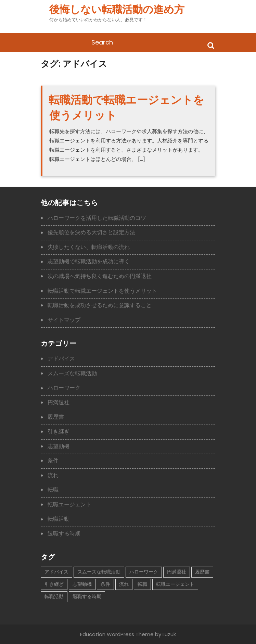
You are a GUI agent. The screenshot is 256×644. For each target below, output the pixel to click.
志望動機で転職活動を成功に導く (89, 261)
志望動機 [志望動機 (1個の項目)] (82, 584)
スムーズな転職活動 (72, 373)
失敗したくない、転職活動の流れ (89, 247)
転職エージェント (69, 504)
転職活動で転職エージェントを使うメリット (102, 291)
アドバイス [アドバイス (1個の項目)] (56, 572)
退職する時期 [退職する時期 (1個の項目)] (87, 596)
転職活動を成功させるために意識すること (100, 305)
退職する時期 (64, 534)
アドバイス (61, 359)
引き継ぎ (59, 432)
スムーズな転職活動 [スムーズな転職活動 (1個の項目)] (99, 572)
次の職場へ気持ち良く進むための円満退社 (100, 276)
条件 (53, 461)
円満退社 (59, 402)
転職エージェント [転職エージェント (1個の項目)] (175, 584)
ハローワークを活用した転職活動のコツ (97, 218)
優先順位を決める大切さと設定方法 (91, 232)
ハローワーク (64, 388)
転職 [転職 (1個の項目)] (142, 584)
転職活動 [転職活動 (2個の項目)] (54, 596)
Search (211, 45)
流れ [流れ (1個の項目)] (124, 584)
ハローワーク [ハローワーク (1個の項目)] (144, 572)
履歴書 (56, 417)
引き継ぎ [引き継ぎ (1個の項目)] (54, 584)
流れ (53, 475)
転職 (53, 490)
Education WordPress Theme (117, 634)
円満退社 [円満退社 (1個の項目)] (177, 572)
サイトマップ (64, 320)
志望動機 (59, 446)
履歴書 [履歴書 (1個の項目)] (202, 572)
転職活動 (59, 519)
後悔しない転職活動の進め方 (117, 10)
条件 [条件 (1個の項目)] (105, 584)
